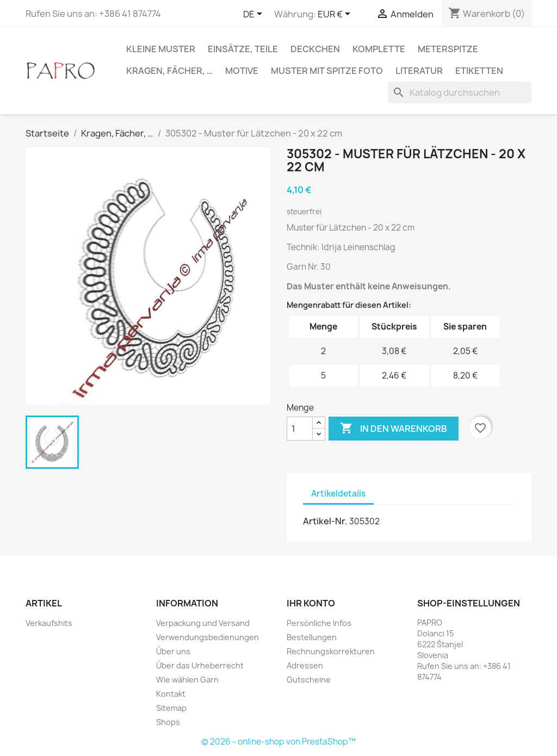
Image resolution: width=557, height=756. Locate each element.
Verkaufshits (49, 623)
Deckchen (315, 49)
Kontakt (171, 694)
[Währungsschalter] (336, 15)
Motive (242, 71)
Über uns (173, 651)
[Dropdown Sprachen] (255, 15)
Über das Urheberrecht (200, 665)
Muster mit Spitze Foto (327, 71)
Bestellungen (312, 637)
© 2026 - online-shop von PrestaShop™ (278, 742)
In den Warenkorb (394, 429)
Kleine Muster (161, 49)
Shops (168, 722)
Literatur (419, 71)
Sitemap (171, 708)
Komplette (379, 49)
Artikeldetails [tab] (338, 494)
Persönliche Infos (319, 623)
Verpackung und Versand (203, 623)
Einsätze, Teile (243, 49)
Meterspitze (448, 49)
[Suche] (460, 92)
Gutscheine (309, 680)
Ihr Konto (311, 603)
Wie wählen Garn (187, 680)
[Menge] (300, 429)
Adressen (305, 665)
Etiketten (479, 71)
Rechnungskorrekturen (331, 651)
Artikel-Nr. (325, 521)
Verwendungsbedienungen (208, 637)
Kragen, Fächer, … (169, 71)
